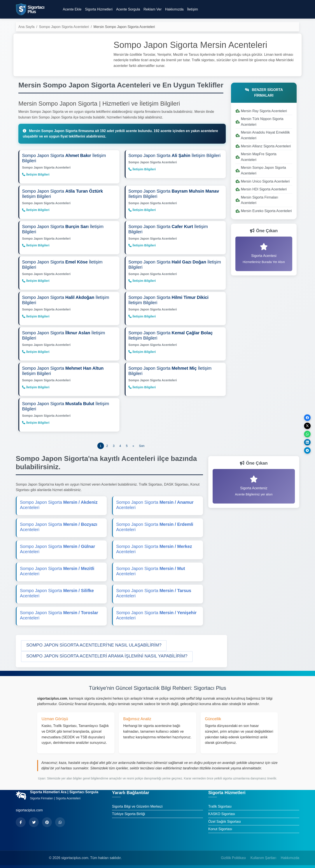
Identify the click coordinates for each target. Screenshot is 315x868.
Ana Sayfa (26, 27)
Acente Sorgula (128, 9)
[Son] (142, 443)
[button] (94, 643)
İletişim (192, 9)
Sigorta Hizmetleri (99, 9)
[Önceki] (133, 443)
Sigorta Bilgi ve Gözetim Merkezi (137, 804)
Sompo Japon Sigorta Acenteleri (64, 27)
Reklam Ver (153, 9)
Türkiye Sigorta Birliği (129, 812)
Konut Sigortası (220, 827)
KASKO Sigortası (222, 812)
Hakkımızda (174, 9)
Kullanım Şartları (263, 855)
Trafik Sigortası (220, 804)
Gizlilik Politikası (234, 855)
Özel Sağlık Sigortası (225, 819)
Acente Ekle (72, 9)
